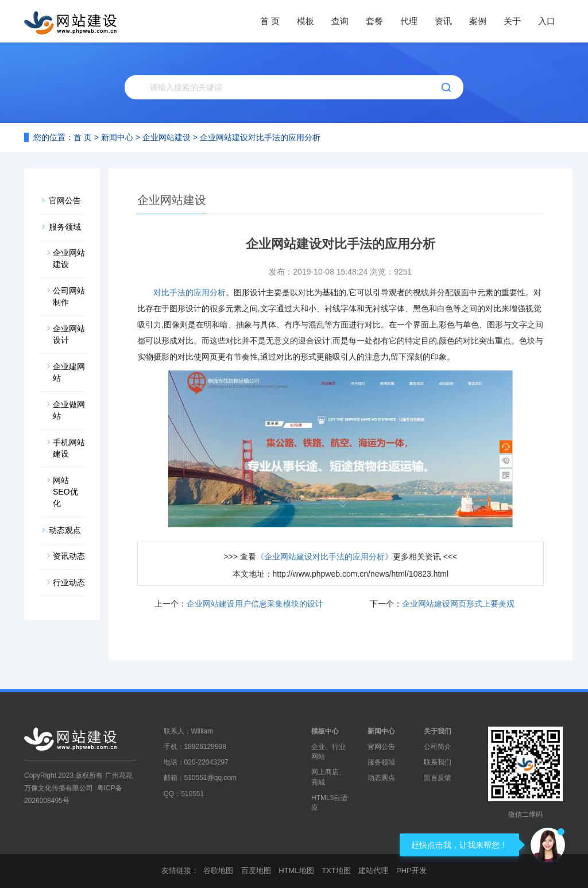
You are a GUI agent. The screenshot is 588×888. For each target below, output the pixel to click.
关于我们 (438, 731)
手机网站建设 (69, 448)
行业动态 (69, 582)
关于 (512, 21)
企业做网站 (69, 410)
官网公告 (65, 200)
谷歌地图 (218, 870)
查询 (340, 21)
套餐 (374, 21)
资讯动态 (69, 556)
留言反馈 (438, 778)
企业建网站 (69, 372)
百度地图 (256, 870)
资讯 (443, 21)
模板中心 (325, 731)
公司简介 (438, 747)
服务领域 (65, 227)
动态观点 (65, 530)
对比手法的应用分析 (189, 292)
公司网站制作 (69, 296)
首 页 (270, 21)
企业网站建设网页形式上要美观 (458, 604)
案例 (478, 21)
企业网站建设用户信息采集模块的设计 (255, 604)
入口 (547, 21)
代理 (409, 21)
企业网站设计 (69, 334)
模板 (305, 21)
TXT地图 (336, 870)
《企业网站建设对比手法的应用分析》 (324, 557)
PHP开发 (411, 870)
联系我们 (438, 762)
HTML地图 (296, 870)
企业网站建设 (167, 137)
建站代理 (373, 870)
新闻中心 (117, 137)
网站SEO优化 (65, 492)
